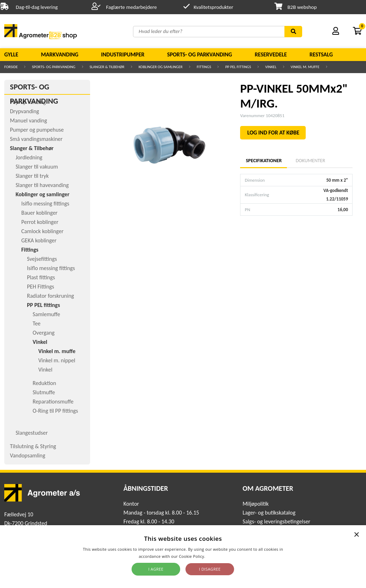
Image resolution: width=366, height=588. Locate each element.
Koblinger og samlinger (161, 67)
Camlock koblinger (42, 231)
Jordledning (29, 157)
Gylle (11, 54)
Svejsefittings (42, 259)
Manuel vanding (28, 120)
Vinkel (271, 67)
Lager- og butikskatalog (269, 513)
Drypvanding (24, 111)
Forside (11, 67)
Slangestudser (32, 433)
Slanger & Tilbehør (107, 67)
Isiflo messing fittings (45, 204)
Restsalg (321, 54)
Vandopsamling (27, 455)
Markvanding (60, 54)
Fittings (204, 67)
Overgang (44, 333)
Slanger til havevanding (42, 185)
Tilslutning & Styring (33, 446)
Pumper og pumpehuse (37, 130)
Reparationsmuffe (53, 402)
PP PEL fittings (238, 67)
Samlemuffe (46, 314)
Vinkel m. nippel (57, 360)
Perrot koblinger (40, 222)
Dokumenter (310, 161)
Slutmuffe (44, 392)
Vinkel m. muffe (305, 67)
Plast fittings (41, 277)
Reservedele (271, 54)
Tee (37, 323)
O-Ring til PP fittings (55, 411)
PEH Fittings (41, 287)
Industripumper (123, 54)
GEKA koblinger (39, 240)
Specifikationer (264, 161)
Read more (217, 556)
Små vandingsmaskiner (36, 139)
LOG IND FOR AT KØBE (273, 133)
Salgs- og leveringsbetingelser (276, 521)
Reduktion (44, 383)
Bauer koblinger (39, 213)
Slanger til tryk (32, 176)
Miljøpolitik (256, 504)
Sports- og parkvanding (199, 54)
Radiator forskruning (51, 296)
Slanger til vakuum (37, 167)
